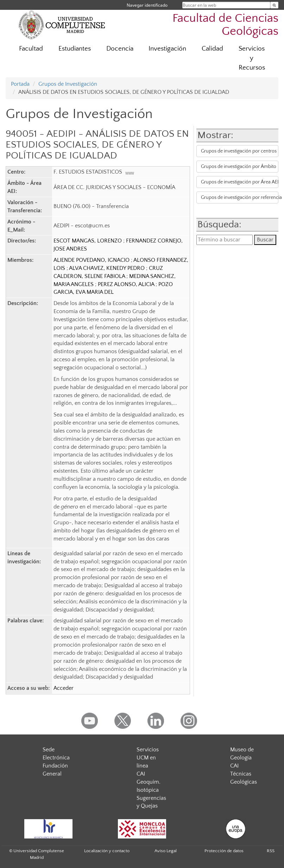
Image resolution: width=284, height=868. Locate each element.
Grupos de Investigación (68, 84)
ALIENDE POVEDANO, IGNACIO (92, 260)
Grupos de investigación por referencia (239, 197)
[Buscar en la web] (274, 5)
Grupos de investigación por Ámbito (239, 167)
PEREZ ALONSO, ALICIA (127, 284)
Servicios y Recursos (252, 58)
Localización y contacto (107, 851)
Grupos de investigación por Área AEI (239, 182)
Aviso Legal (166, 851)
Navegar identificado (147, 5)
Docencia (120, 49)
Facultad (31, 49)
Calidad (212, 49)
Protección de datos (224, 851)
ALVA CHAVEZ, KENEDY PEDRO (108, 268)
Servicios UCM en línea (148, 758)
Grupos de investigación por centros (239, 151)
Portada (20, 84)
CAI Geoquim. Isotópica (149, 782)
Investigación (167, 49)
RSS (271, 851)
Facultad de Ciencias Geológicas (225, 25)
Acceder (64, 688)
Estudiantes (75, 49)
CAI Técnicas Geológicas (244, 774)
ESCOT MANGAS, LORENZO (88, 241)
